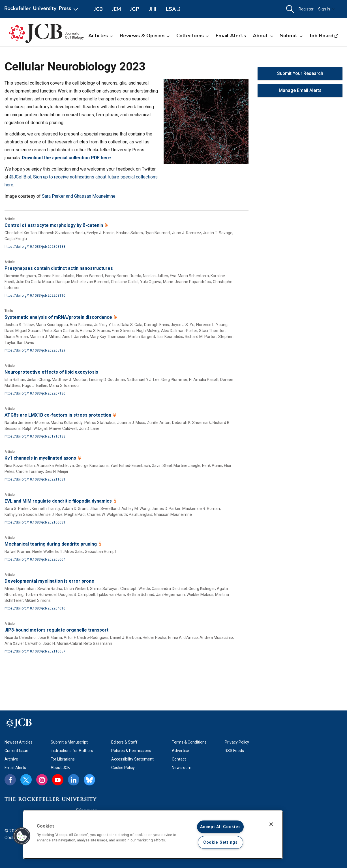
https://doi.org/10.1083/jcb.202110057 (35, 651)
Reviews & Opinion (145, 36)
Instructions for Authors (72, 751)
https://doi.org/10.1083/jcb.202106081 (35, 522)
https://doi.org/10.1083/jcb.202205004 (35, 559)
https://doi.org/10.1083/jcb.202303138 (35, 247)
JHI (153, 9)
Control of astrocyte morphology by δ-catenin (54, 225)
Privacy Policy (237, 742)
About (263, 36)
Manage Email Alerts (300, 90)
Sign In (327, 9)
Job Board (321, 36)
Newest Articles (19, 742)
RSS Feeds (234, 751)
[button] (290, 9)
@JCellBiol (20, 177)
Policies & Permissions (131, 751)
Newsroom (182, 768)
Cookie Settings (220, 842)
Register (306, 9)
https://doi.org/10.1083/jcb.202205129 (35, 350)
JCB (98, 9)
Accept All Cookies (220, 827)
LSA (171, 9)
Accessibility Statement (132, 759)
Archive (11, 759)
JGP (135, 9)
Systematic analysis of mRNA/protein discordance (59, 317)
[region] (153, 835)
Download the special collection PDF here (66, 158)
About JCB (60, 768)
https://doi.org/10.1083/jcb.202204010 (35, 608)
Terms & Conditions (189, 742)
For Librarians (63, 759)
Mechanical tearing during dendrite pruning (51, 544)
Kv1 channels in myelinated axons (41, 458)
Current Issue (16, 751)
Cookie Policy (123, 768)
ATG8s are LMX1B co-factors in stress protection (58, 415)
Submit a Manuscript (69, 742)
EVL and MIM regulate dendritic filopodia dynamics (59, 501)
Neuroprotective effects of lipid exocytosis (51, 372)
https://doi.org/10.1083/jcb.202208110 (35, 296)
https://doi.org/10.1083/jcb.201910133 (35, 436)
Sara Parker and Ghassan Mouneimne (79, 196)
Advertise (180, 751)
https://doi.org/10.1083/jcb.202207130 (35, 393)
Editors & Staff (124, 742)
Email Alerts (231, 36)
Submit (291, 36)
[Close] (271, 824)
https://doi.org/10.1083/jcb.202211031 (35, 479)
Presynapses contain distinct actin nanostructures (59, 268)
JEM (116, 9)
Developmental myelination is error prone (49, 581)
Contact (179, 759)
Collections (193, 36)
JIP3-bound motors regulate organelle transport (56, 630)
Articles (101, 36)
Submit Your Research (300, 73)
